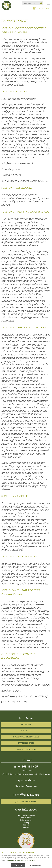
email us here (27, 771)
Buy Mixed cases (26, 743)
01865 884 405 (28, 766)
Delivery (26, 823)
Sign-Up (41, 8)
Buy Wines (26, 725)
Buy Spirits (26, 731)
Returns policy (26, 820)
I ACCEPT (18, 865)
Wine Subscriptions (26, 749)
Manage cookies (35, 865)
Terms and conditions (26, 815)
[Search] (30, 3)
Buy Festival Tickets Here (26, 737)
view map (46, 774)
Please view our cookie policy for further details (21, 860)
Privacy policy (26, 818)
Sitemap (26, 827)
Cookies (26, 825)
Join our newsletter (26, 801)
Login (47, 8)
